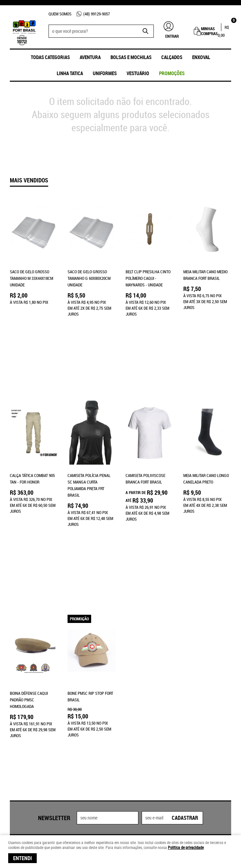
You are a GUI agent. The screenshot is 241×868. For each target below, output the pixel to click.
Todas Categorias (50, 57)
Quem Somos (60, 14)
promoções (172, 73)
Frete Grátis (79, 713)
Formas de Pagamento (88, 700)
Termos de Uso (81, 707)
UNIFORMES (105, 73)
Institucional (23, 690)
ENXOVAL (201, 57)
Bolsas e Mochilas (131, 57)
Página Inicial (23, 700)
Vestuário (138, 73)
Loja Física (20, 713)
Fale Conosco (23, 707)
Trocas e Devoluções (87, 726)
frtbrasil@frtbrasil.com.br (152, 726)
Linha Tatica (70, 73)
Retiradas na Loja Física (90, 720)
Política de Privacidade (89, 733)
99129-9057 (97, 14)
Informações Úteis (85, 690)
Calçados (172, 57)
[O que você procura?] (146, 31)
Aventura (90, 57)
